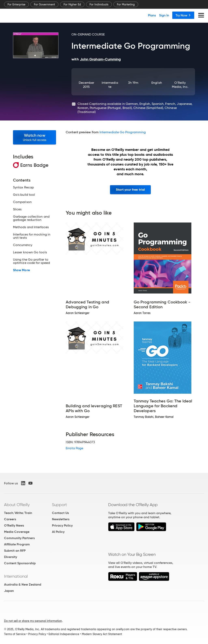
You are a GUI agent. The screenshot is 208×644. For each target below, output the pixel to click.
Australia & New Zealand (23, 584)
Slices (17, 209)
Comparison (22, 202)
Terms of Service (15, 634)
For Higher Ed (72, 4)
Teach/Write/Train (18, 513)
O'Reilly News (14, 525)
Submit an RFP (15, 551)
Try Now (183, 15)
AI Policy (58, 532)
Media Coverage (17, 532)
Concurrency (23, 245)
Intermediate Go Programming (123, 132)
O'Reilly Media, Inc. (180, 85)
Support (59, 505)
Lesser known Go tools (30, 252)
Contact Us (60, 513)
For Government (44, 4)
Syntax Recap (23, 187)
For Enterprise (16, 4)
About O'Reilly (17, 505)
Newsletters (61, 519)
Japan (9, 591)
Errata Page (74, 448)
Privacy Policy (62, 525)
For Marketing (126, 4)
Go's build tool (24, 195)
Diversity (11, 557)
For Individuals (99, 4)
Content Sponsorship (20, 563)
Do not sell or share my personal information (33, 621)
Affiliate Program (17, 544)
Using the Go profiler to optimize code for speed (31, 261)
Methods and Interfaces (31, 227)
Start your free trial (130, 190)
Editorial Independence (64, 634)
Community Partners (19, 538)
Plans (152, 15)
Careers (10, 519)
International (16, 576)
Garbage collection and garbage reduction (31, 218)
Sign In (164, 15)
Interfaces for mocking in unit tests (32, 236)
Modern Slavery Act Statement (102, 634)
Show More (21, 270)
